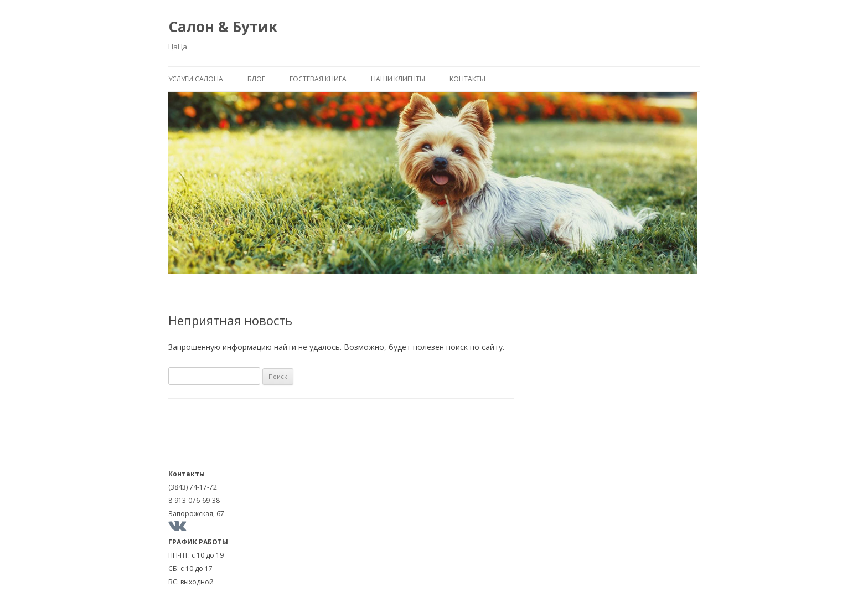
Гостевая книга (318, 79)
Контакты (467, 79)
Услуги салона (196, 79)
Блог (256, 79)
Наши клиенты (398, 79)
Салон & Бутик (223, 27)
